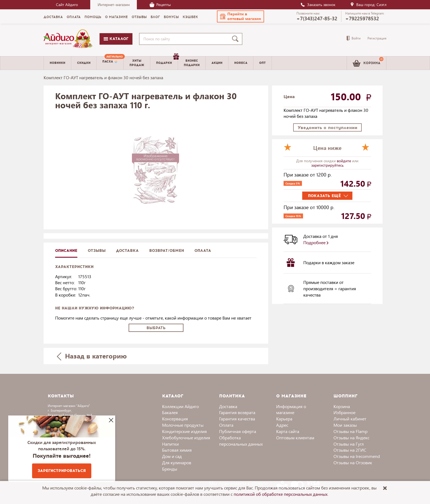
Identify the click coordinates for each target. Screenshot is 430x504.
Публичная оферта (238, 431)
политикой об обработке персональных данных (281, 494)
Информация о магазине (291, 409)
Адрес (282, 425)
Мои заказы (345, 425)
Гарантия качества (237, 419)
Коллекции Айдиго (180, 406)
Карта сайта (288, 431)
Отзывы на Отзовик (353, 462)
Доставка (228, 406)
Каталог (116, 39)
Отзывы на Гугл (349, 444)
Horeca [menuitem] (241, 63)
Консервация (175, 419)
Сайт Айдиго (67, 5)
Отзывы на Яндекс (351, 438)
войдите (344, 161)
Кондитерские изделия (184, 431)
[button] (241, 16)
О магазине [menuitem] (116, 17)
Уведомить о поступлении (327, 128)
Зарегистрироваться (62, 471)
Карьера (284, 419)
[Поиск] (236, 39)
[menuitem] (110, 63)
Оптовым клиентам (295, 438)
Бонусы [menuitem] (171, 17)
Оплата (203, 251)
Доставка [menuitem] (53, 17)
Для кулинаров (177, 462)
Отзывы (97, 251)
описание (66, 251)
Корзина (342, 406)
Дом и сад (172, 456)
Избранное (344, 412)
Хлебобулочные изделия (186, 438)
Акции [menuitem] (217, 63)
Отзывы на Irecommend (357, 456)
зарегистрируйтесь (327, 165)
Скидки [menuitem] (84, 63)
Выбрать (156, 328)
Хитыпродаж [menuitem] (137, 63)
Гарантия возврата (237, 412)
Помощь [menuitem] (93, 17)
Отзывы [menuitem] (139, 17)
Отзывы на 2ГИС (350, 450)
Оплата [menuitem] (74, 17)
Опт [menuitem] (262, 63)
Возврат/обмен (167, 251)
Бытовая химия (177, 450)
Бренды (170, 469)
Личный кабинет (350, 419)
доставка (127, 251)
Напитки (170, 444)
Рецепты (160, 5)
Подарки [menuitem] (167, 61)
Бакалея (170, 412)
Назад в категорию (92, 356)
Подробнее (316, 242)
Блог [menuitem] (155, 17)
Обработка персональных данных (241, 441)
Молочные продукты (183, 425)
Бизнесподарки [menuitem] (192, 63)
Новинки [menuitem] (57, 63)
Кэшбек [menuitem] (190, 17)
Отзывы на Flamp (350, 431)
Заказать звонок (318, 5)
